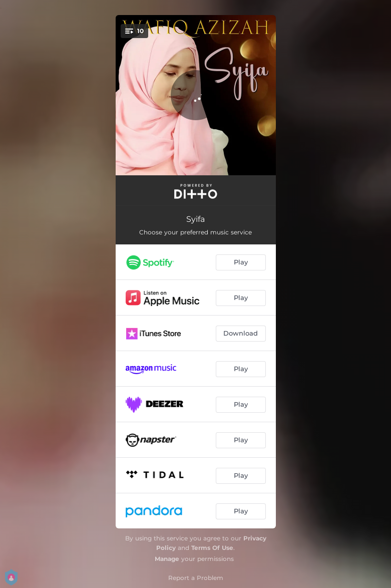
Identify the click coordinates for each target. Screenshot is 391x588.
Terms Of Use (212, 548)
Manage (167, 559)
